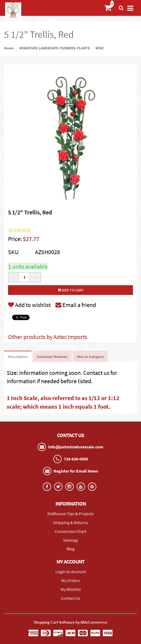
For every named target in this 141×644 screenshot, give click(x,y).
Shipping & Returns (70, 522)
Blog (70, 549)
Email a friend (76, 305)
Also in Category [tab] (90, 357)
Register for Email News (76, 471)
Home (9, 48)
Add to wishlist (29, 305)
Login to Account (71, 572)
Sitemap (70, 540)
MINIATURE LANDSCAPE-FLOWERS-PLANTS (55, 48)
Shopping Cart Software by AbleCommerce (70, 622)
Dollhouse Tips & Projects (70, 514)
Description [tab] (18, 357)
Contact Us (70, 598)
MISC (100, 48)
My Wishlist (71, 589)
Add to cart (71, 290)
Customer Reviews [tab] (52, 357)
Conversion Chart (71, 531)
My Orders (71, 580)
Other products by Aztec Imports (48, 337)
